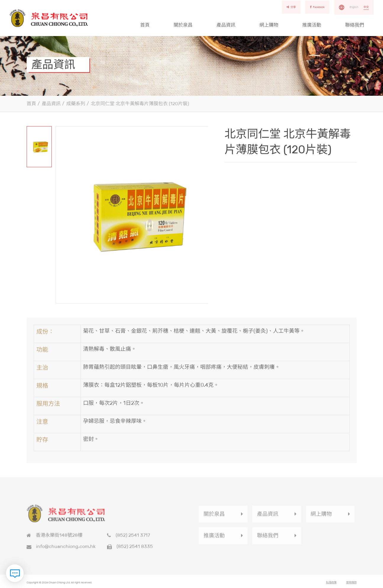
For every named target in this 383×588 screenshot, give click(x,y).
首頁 (145, 25)
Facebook (317, 7)
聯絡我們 (355, 25)
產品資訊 (226, 25)
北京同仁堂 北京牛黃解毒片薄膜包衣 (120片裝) (140, 104)
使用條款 (351, 584)
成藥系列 (76, 104)
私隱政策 (331, 584)
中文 (366, 7)
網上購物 (269, 25)
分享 (291, 7)
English (354, 7)
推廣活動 (312, 25)
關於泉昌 (183, 25)
